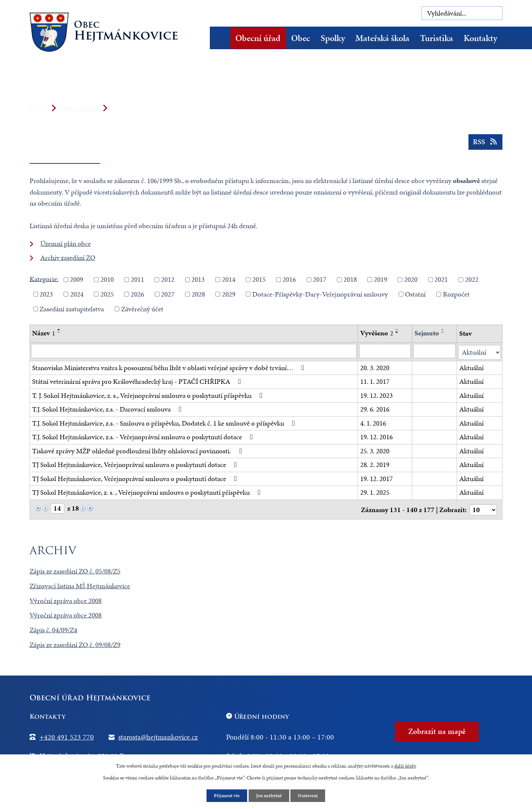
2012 (168, 279)
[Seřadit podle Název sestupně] (59, 332)
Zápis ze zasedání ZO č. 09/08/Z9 (75, 643)
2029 (229, 294)
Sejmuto (427, 333)
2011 (137, 279)
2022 (472, 279)
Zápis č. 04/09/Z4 (53, 628)
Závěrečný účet (142, 309)
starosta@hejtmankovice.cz (158, 735)
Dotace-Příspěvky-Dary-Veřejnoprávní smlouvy (320, 294)
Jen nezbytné (269, 796)
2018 (350, 279)
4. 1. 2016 (373, 422)
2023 (46, 294)
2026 (137, 294)
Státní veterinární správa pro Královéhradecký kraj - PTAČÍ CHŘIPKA (138, 381)
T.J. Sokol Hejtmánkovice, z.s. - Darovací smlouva (108, 408)
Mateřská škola (382, 38)
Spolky (333, 38)
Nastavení (310, 796)
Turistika (436, 38)
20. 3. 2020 (375, 367)
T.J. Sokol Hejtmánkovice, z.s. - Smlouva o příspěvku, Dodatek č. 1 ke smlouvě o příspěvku (165, 422)
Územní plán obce (66, 243)
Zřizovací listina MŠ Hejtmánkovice (80, 584)
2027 (168, 294)
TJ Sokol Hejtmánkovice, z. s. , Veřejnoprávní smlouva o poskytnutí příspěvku (148, 492)
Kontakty (480, 38)
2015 (259, 279)
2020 (411, 279)
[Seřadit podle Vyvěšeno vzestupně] (397, 329)
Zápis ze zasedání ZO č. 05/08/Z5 (75, 569)
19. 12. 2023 (376, 394)
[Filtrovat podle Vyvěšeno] (385, 351)
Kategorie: (44, 279)
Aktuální (471, 367)
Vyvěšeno (377, 333)
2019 (381, 279)
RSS (485, 144)
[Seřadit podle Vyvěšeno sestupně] (397, 332)
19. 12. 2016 (376, 436)
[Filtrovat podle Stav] (480, 351)
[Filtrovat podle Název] (194, 351)
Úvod (223, 38)
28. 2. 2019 (375, 464)
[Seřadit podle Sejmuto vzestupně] (443, 329)
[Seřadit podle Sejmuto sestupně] (443, 332)
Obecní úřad (258, 38)
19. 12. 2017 (376, 478)
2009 (76, 279)
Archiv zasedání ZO (68, 258)
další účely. (405, 765)
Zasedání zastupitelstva (72, 309)
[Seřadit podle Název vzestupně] (59, 329)
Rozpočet (456, 294)
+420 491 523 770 (67, 735)
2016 (289, 279)
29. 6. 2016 (375, 408)
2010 (107, 279)
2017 (320, 279)
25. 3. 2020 (375, 450)
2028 (198, 294)
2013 (198, 279)
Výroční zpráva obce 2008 (66, 599)
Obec (301, 38)
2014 (229, 279)
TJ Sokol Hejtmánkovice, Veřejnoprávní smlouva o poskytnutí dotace (136, 464)
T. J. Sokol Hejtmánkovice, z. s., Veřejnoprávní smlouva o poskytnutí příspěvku (149, 394)
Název (44, 333)
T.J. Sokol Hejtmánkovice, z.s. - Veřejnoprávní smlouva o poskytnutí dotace (144, 436)
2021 (441, 279)
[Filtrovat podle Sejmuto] (435, 351)
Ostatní (415, 294)
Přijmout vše (225, 796)
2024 (77, 294)
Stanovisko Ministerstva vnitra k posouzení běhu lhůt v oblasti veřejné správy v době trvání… (170, 367)
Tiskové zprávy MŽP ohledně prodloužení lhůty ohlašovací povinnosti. (138, 450)
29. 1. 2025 (375, 492)
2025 (107, 294)
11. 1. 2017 (375, 381)
